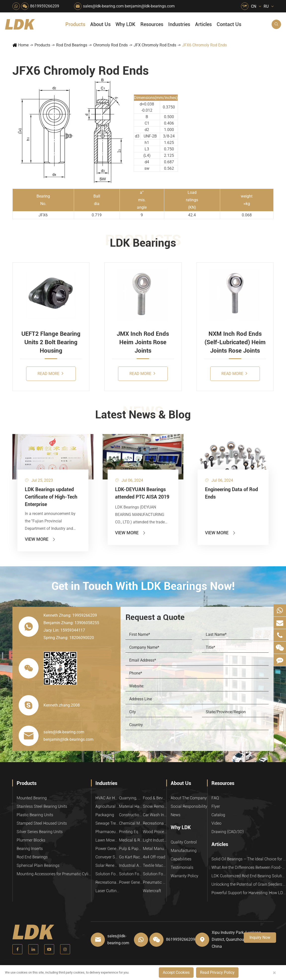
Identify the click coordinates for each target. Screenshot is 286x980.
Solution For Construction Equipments (155, 874)
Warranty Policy (184, 876)
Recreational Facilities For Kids (155, 823)
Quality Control (184, 842)
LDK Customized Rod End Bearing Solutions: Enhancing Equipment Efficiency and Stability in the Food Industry (249, 876)
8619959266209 (45, 6)
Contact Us (229, 24)
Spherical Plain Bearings (38, 865)
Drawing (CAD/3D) (228, 832)
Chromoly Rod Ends (110, 45)
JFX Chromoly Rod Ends (155, 45)
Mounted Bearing (32, 798)
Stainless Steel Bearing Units (42, 806)
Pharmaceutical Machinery (107, 832)
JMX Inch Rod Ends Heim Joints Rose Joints (143, 342)
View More (40, 539)
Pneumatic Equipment (155, 882)
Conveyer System (107, 857)
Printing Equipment (131, 832)
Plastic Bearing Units (35, 815)
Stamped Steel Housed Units (42, 823)
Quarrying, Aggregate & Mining (131, 798)
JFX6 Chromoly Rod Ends (204, 45)
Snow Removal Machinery (155, 806)
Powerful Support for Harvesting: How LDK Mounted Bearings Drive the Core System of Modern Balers (249, 893)
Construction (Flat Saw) (131, 815)
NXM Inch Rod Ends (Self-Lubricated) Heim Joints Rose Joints (235, 342)
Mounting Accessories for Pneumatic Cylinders (54, 874)
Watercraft (152, 891)
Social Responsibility (189, 806)
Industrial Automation (131, 865)
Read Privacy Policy (217, 972)
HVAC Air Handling (107, 798)
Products (75, 24)
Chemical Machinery (131, 823)
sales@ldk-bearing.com (103, 6)
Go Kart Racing (131, 857)
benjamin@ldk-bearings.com (150, 6)
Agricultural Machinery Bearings (107, 806)
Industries (179, 24)
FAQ (215, 798)
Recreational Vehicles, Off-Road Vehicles (107, 882)
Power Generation (131, 882)
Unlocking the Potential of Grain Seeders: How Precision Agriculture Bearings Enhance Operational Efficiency (249, 884)
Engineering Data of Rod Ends (231, 493)
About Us (100, 24)
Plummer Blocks (31, 840)
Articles (203, 24)
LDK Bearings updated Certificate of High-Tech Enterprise (51, 497)
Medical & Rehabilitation (131, 840)
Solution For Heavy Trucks (107, 874)
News (176, 815)
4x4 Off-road (154, 857)
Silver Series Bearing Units (40, 832)
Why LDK (125, 24)
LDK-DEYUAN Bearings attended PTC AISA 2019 (142, 493)
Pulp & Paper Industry (131, 849)
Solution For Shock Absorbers (131, 874)
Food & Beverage (155, 798)
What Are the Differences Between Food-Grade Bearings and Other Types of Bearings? (249, 867)
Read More (50, 373)
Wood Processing (155, 832)
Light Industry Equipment (155, 840)
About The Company (189, 798)
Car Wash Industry (155, 815)
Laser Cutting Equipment (107, 891)
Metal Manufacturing (155, 849)
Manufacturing (184, 851)
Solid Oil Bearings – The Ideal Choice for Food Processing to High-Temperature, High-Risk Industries (249, 859)
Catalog (218, 815)
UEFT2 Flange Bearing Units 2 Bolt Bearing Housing (51, 342)
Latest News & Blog (143, 415)
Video (216, 823)
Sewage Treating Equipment (107, 823)
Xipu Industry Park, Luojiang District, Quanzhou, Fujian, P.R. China (238, 939)
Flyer (216, 806)
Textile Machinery (155, 865)
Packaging (105, 815)
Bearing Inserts (30, 849)
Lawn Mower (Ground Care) (107, 840)
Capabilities (181, 859)
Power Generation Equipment (107, 849)
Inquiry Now (260, 937)
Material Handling (131, 806)
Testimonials (182, 867)
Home (23, 45)
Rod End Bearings (72, 45)
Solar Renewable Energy (107, 865)
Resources (152, 24)
